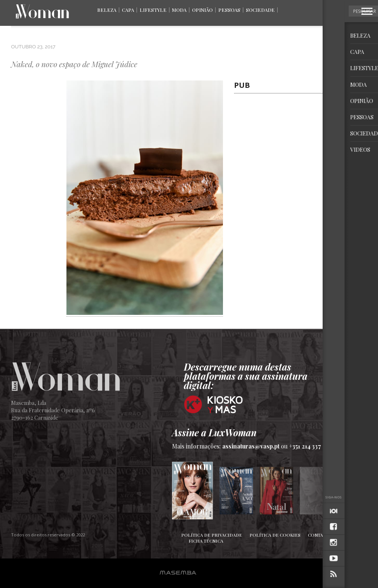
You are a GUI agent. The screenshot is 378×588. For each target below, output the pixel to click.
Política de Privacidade (212, 535)
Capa (128, 10)
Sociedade (260, 10)
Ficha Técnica (206, 541)
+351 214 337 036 (311, 446)
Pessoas (229, 10)
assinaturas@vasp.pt (251, 446)
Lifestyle (153, 10)
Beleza (107, 10)
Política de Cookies (275, 535)
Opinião (202, 10)
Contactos (321, 535)
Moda (179, 10)
